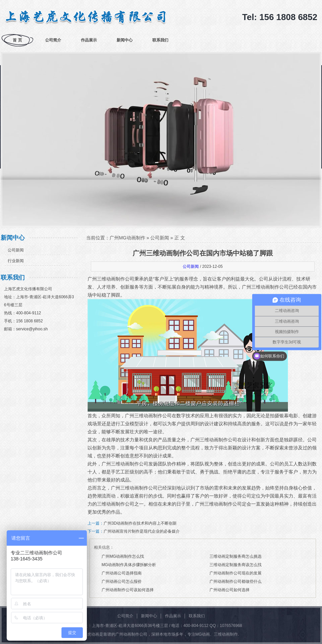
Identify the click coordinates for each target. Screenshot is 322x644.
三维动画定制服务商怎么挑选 (235, 556)
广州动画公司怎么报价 (122, 581)
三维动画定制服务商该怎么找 (235, 565)
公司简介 (53, 40)
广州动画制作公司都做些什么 (235, 581)
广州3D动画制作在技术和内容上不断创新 (140, 523)
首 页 (17, 40)
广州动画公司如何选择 (229, 590)
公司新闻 (16, 250)
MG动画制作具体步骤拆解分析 (129, 565)
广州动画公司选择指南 (122, 573)
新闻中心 (125, 40)
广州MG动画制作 (127, 238)
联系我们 (160, 40)
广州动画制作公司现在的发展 (235, 573)
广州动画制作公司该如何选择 (128, 590)
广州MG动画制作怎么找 (123, 556)
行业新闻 (16, 261)
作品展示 (89, 40)
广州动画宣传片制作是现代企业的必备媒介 (142, 531)
